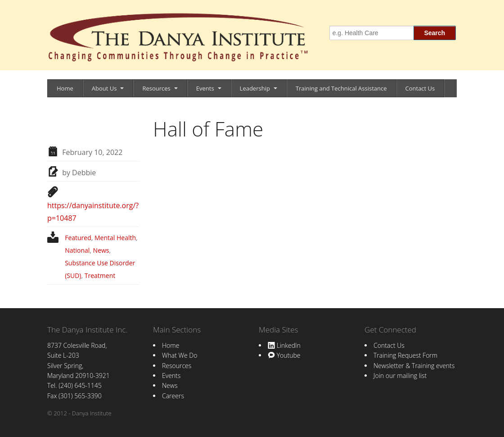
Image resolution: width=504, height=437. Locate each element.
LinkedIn (284, 345)
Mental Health (115, 238)
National (77, 250)
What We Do (180, 355)
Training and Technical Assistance (341, 88)
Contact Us (420, 88)
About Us (104, 88)
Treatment (100, 275)
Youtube (284, 355)
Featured (78, 238)
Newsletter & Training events (414, 366)
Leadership (255, 88)
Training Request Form (405, 355)
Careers (173, 396)
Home (65, 88)
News (101, 250)
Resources (156, 88)
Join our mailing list (400, 376)
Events (205, 88)
